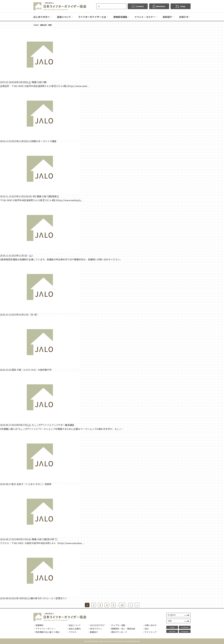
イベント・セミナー (145, 17)
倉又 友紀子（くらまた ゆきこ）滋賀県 (31, 484)
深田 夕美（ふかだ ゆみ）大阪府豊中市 (31, 370)
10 (122, 605)
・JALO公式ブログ (96, 625)
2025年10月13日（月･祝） (25, 315)
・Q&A (145, 629)
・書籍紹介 (93, 632)
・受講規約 (38, 625)
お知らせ (184, 17)
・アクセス (72, 632)
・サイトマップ (149, 632)
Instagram (185, 631)
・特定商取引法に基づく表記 (46, 632)
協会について (64, 17)
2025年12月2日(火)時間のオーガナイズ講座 (34, 141)
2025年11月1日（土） (23, 255)
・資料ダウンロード (118, 632)
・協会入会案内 (74, 629)
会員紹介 (167, 17)
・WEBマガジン (95, 629)
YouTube (172, 631)
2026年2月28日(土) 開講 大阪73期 (29, 82)
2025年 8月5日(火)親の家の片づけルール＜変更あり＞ (39, 598)
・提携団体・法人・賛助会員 (122, 629)
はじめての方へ (42, 17)
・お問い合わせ (149, 625)
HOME (36, 25)
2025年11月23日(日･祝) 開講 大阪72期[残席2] (35, 196)
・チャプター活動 (117, 625)
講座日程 (43, 25)
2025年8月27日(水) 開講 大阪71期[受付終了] (34, 539)
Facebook (185, 627)
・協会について (74, 625)
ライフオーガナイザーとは (92, 17)
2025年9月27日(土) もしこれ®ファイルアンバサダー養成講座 (43, 425)
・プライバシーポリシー (44, 629)
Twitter (172, 627)
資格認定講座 (120, 17)
